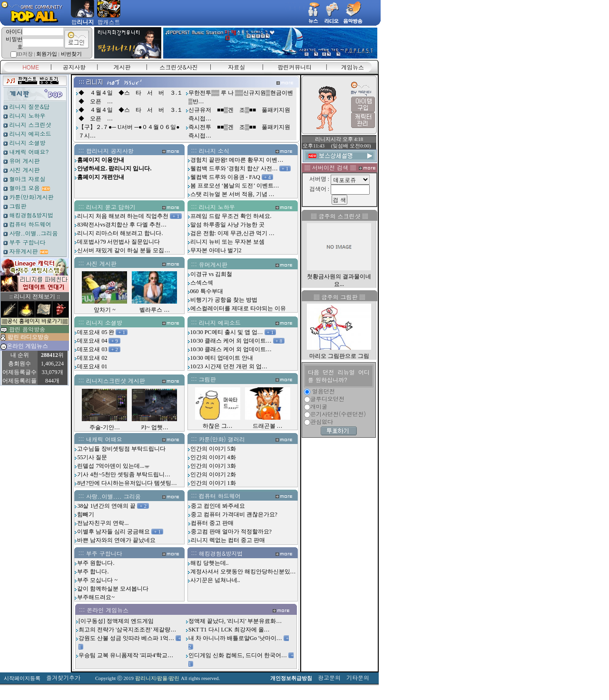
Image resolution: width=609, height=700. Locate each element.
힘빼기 (86, 514)
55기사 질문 (92, 457)
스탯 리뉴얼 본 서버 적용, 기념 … (232, 194)
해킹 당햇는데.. (210, 563)
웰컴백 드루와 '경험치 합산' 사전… (234, 168)
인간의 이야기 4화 (213, 457)
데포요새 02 (92, 358)
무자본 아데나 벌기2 (216, 250)
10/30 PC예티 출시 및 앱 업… (227, 332)
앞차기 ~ (105, 310)
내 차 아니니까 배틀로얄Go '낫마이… (235, 638)
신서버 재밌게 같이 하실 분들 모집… (123, 250)
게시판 (122, 67)
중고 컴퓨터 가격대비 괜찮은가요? (234, 514)
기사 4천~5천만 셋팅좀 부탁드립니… (124, 474)
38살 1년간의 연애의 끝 (106, 506)
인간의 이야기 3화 (213, 466)
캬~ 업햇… (155, 427)
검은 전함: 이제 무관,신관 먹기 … (232, 233)
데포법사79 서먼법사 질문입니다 (118, 242)
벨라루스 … (154, 310)
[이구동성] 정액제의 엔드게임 (116, 621)
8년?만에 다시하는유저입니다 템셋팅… (127, 483)
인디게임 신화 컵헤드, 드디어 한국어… (238, 655)
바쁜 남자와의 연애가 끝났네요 (116, 540)
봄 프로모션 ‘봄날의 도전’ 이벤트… (235, 186)
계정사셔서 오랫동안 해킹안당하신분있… (243, 572)
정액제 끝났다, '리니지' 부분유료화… (235, 621)
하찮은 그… (218, 426)
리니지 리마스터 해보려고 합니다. (120, 233)
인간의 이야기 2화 (213, 474)
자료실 (236, 67)
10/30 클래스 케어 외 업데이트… (231, 341)
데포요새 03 (92, 349)
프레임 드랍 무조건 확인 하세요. (231, 216)
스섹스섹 (202, 283)
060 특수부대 (207, 291)
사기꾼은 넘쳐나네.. (215, 580)
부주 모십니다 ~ (97, 580)
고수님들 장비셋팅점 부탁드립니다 (121, 449)
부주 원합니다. (96, 563)
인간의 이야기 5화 (213, 449)
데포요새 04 (92, 341)
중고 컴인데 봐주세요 (218, 506)
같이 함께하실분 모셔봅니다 (113, 589)
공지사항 (74, 67)
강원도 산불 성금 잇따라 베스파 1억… (126, 638)
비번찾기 (71, 54)
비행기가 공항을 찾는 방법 (224, 300)
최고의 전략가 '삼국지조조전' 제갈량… (127, 630)
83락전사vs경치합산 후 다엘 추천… (122, 225)
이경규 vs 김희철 (211, 274)
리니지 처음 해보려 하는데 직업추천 (123, 216)
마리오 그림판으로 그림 (339, 356)
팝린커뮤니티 (295, 67)
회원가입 (47, 54)
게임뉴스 (353, 67)
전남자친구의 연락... (103, 523)
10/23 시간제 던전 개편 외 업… (229, 366)
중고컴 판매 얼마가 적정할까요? (231, 532)
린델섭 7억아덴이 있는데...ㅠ (113, 466)
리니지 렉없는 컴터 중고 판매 (228, 540)
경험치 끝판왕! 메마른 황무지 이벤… (237, 160)
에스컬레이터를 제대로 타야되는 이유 (238, 308)
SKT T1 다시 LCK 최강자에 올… (229, 630)
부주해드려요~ (96, 597)
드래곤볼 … (268, 426)
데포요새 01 (92, 366)
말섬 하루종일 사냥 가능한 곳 (227, 225)
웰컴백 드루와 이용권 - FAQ (225, 177)
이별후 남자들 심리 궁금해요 (113, 532)
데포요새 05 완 (96, 332)
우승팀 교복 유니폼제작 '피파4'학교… (126, 655)
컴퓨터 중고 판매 (212, 523)
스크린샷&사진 (179, 67)
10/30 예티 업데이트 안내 (222, 358)
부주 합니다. (93, 572)
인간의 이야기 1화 (213, 483)
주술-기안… (105, 427)
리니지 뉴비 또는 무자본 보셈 (227, 242)
